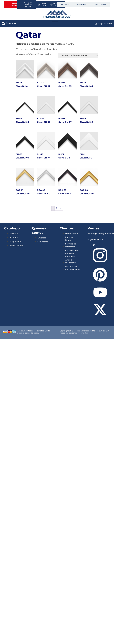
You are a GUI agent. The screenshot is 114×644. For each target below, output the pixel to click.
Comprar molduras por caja (27, 4)
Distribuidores (100, 4)
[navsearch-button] (3, 23)
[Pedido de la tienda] (78, 55)
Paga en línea (103, 23)
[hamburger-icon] (55, 23)
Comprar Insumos (13, 4)
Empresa (65, 4)
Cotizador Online (43, 4)
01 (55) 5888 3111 (95, 240)
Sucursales (82, 4)
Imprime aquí (55, 4)
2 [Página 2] (56, 208)
